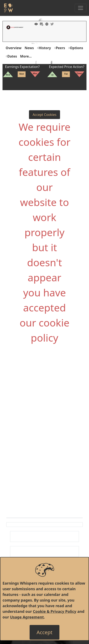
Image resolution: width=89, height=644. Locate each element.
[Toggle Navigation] (81, 8)
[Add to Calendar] (41, 24)
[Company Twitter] (51, 24)
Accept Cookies (44, 115)
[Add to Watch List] (35, 24)
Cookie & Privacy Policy (55, 611)
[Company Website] (46, 24)
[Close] (44, 632)
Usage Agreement (27, 617)
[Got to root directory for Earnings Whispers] (8, 8)
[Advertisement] (44, 393)
